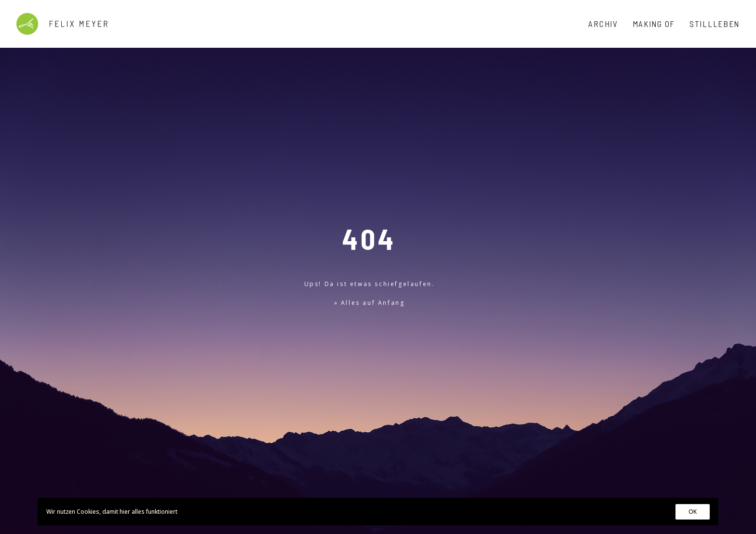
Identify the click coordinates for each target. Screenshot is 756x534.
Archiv (603, 24)
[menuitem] (606, 24)
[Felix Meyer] (62, 24)
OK (692, 512)
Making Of (654, 24)
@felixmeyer (64, 466)
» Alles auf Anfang (370, 241)
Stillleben (715, 24)
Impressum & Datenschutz (52, 485)
